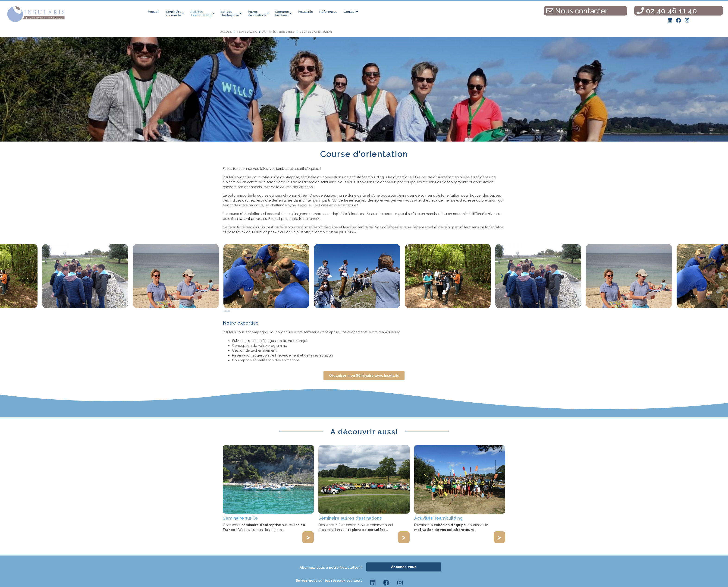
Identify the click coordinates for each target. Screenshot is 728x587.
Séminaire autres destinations (350, 518)
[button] (226, 276)
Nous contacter (577, 11)
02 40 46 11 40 (667, 11)
